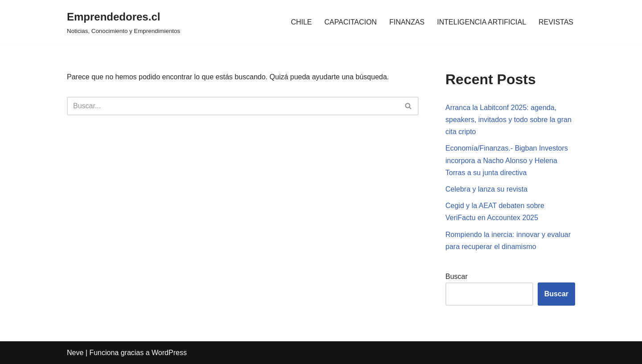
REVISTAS (556, 22)
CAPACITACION (351, 22)
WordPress (169, 353)
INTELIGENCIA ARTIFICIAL (481, 22)
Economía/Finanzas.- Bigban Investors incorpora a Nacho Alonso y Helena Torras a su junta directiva (507, 160)
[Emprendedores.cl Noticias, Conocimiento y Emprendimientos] (123, 22)
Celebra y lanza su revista (486, 189)
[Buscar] (233, 106)
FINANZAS (407, 22)
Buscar (457, 276)
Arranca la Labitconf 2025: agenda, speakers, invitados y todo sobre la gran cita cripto (508, 120)
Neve (75, 353)
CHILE (301, 22)
